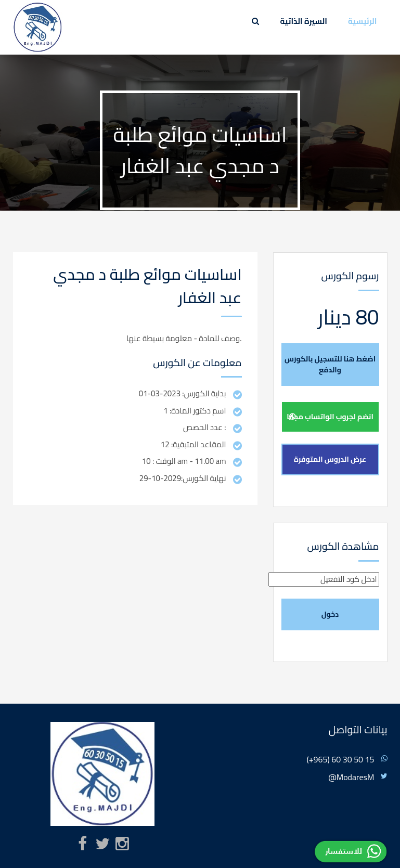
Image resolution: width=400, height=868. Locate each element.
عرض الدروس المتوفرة (330, 459)
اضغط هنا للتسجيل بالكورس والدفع (330, 364)
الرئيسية (363, 21)
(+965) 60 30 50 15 (340, 759)
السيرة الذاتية (304, 21)
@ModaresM (351, 777)
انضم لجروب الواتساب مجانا (330, 417)
